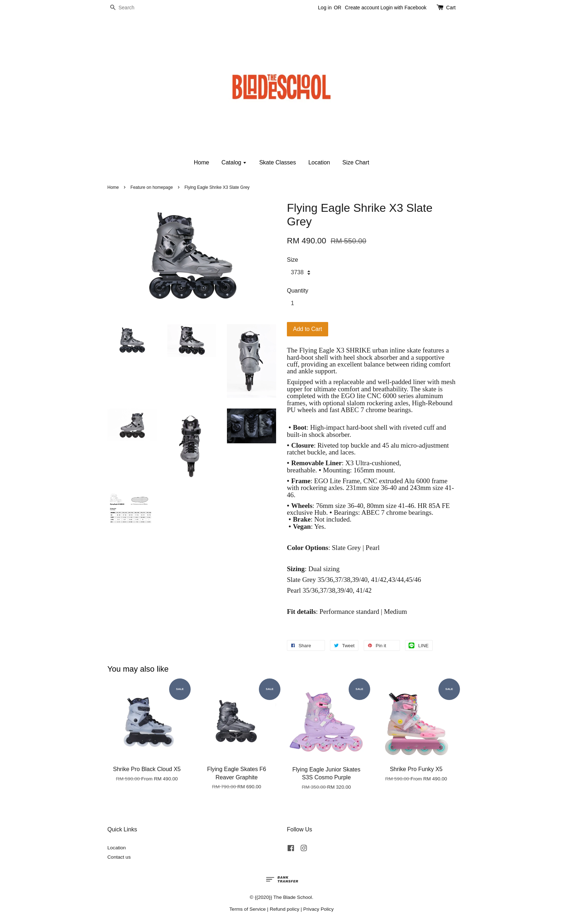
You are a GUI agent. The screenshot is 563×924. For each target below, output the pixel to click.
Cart (451, 8)
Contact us (119, 857)
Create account (362, 8)
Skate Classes (278, 162)
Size (292, 260)
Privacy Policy (319, 909)
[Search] (129, 8)
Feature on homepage (152, 187)
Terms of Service (248, 909)
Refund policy (284, 909)
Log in (325, 8)
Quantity (298, 291)
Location (319, 162)
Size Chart (356, 162)
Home (202, 162)
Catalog (234, 162)
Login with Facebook (403, 8)
